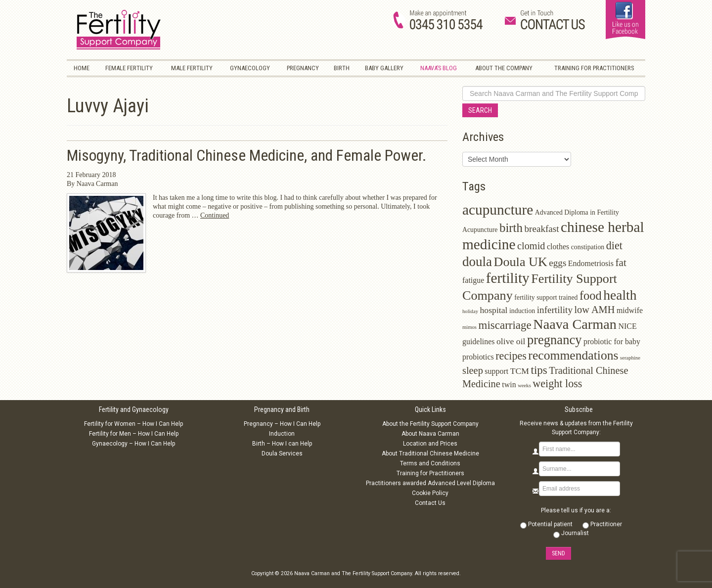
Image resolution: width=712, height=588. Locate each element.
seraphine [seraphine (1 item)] (630, 358)
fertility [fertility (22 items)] (508, 278)
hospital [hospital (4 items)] (493, 310)
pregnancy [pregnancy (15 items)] (554, 340)
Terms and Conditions (430, 463)
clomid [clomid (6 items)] (531, 246)
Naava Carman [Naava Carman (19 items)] (575, 324)
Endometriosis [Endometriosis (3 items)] (591, 263)
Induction (282, 434)
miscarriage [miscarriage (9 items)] (505, 325)
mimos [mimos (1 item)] (469, 327)
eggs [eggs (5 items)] (557, 263)
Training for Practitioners (430, 473)
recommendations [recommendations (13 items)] (573, 355)
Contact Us (430, 503)
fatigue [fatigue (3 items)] (473, 280)
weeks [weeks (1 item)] (524, 385)
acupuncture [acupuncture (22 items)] (498, 210)
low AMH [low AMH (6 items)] (594, 310)
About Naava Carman (430, 434)
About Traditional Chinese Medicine (430, 453)
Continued (215, 215)
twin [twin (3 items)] (509, 384)
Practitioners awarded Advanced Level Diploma (430, 483)
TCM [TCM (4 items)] (520, 371)
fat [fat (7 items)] (621, 263)
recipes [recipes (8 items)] (511, 356)
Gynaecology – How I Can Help (133, 444)
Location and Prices (430, 444)
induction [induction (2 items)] (522, 311)
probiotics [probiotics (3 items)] (478, 357)
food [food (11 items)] (591, 295)
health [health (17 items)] (620, 295)
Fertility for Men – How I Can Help (134, 434)
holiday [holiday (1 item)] (470, 311)
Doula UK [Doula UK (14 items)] (521, 262)
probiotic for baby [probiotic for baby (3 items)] (612, 341)
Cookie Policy (430, 493)
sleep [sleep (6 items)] (473, 370)
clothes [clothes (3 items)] (558, 247)
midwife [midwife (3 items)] (630, 310)
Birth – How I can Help (282, 444)
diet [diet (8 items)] (614, 246)
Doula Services (282, 453)
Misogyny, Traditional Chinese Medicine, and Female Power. (247, 156)
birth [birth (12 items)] (511, 228)
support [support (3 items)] (496, 371)
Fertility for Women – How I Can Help (133, 424)
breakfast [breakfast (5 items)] (542, 229)
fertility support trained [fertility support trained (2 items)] (546, 297)
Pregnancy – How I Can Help (282, 424)
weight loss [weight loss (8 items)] (557, 384)
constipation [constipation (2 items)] (588, 247)
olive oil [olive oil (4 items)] (511, 341)
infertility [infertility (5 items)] (555, 310)
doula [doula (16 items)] (477, 262)
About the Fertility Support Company (430, 424)
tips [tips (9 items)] (539, 370)
